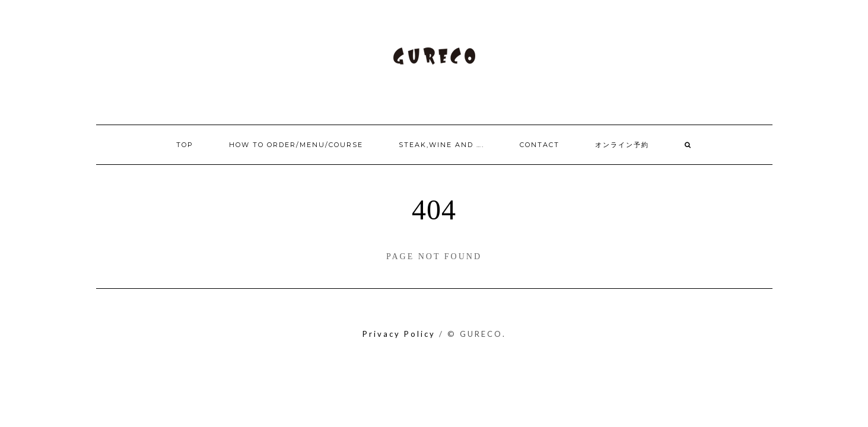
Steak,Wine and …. (441, 145)
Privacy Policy (399, 334)
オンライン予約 (622, 145)
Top (185, 145)
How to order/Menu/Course (296, 145)
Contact (540, 145)
